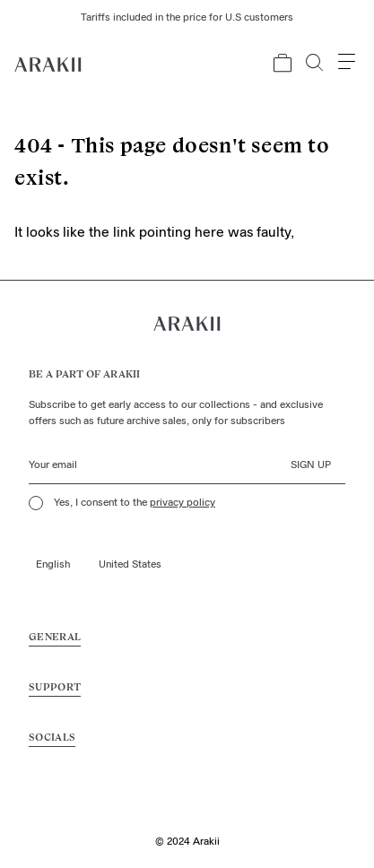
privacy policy (183, 503)
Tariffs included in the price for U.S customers (187, 18)
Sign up (311, 465)
